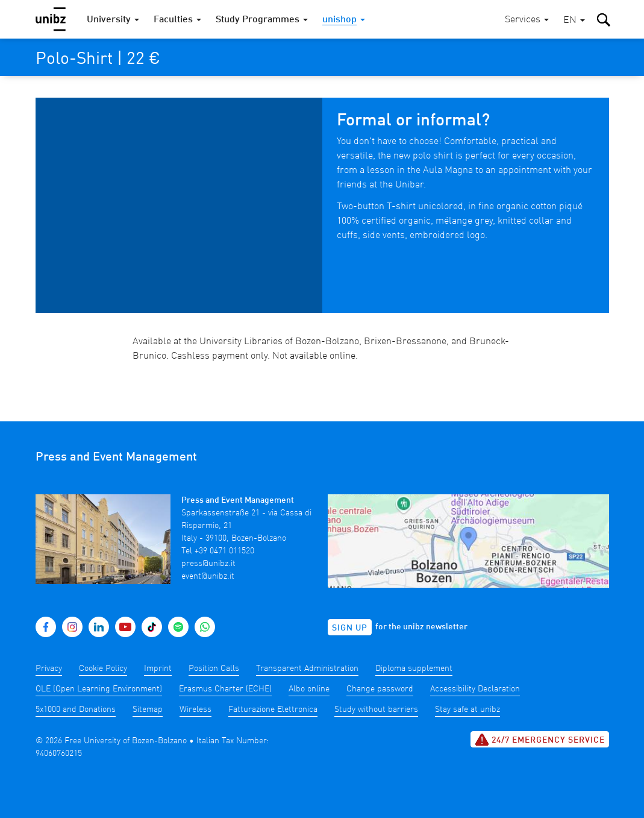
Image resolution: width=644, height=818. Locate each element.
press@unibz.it (208, 564)
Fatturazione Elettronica (273, 709)
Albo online (309, 689)
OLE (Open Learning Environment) (99, 689)
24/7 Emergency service (540, 740)
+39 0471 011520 (224, 551)
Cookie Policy (103, 669)
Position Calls (214, 669)
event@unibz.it (208, 576)
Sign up (350, 628)
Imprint (158, 669)
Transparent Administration (307, 669)
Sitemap (148, 709)
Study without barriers (376, 709)
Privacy (49, 669)
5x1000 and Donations (76, 709)
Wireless (195, 709)
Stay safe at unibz (467, 709)
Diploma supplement (414, 669)
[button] (574, 21)
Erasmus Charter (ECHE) (225, 689)
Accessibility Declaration (475, 689)
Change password (380, 689)
